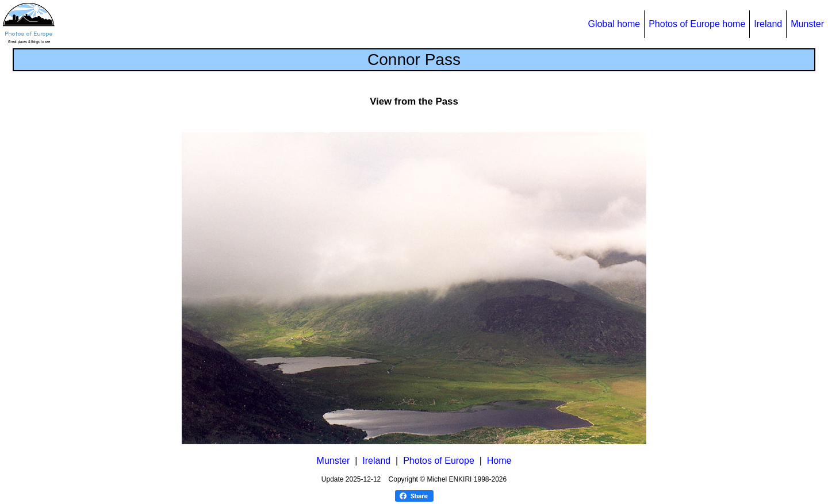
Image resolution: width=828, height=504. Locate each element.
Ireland (768, 24)
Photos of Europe (439, 461)
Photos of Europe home (697, 24)
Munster (807, 24)
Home (499, 461)
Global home (614, 24)
